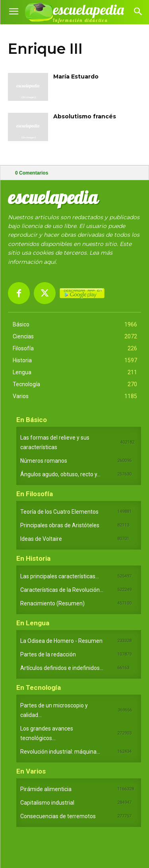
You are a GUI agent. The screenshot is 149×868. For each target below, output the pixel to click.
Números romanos (44, 461)
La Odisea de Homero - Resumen (61, 641)
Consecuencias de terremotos (58, 816)
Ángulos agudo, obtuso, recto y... (60, 474)
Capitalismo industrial (47, 803)
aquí (50, 262)
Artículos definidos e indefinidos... (62, 668)
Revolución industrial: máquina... (60, 752)
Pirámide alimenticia (46, 789)
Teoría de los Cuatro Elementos (59, 512)
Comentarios (32, 173)
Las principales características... (60, 576)
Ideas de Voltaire (41, 539)
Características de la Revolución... (62, 590)
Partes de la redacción (48, 654)
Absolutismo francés (85, 116)
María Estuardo (76, 77)
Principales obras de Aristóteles (60, 525)
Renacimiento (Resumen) (52, 603)
